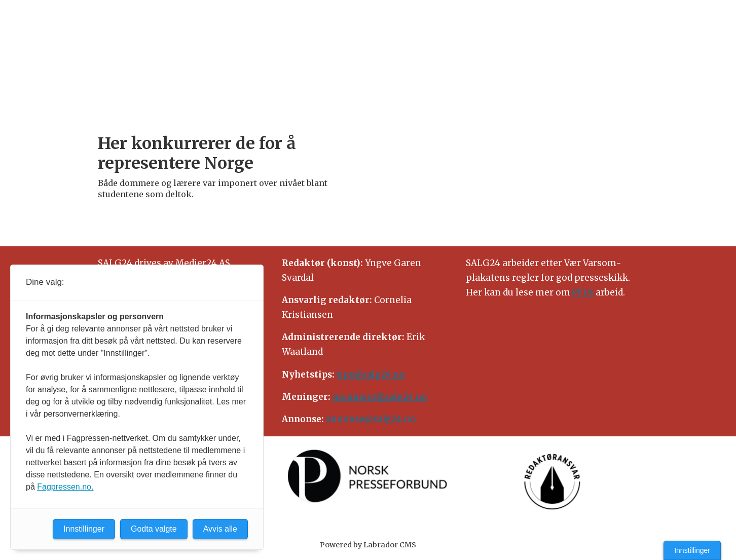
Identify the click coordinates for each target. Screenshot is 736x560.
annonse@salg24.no (371, 419)
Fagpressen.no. (65, 487)
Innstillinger (692, 550)
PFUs (583, 292)
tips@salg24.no (371, 375)
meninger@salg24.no (380, 397)
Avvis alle (220, 529)
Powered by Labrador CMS (368, 545)
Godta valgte (154, 529)
